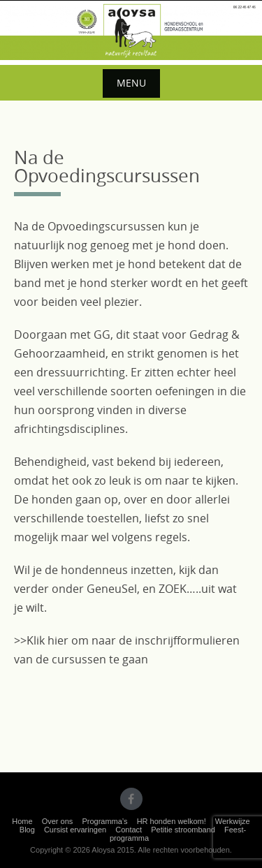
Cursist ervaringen (75, 830)
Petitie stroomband (183, 830)
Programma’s (104, 821)
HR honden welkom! (172, 821)
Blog (27, 830)
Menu (131, 83)
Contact (129, 830)
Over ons (58, 821)
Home (22, 821)
